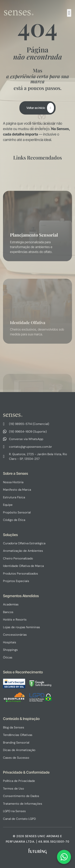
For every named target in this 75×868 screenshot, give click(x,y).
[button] (69, 13)
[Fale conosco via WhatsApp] (64, 857)
